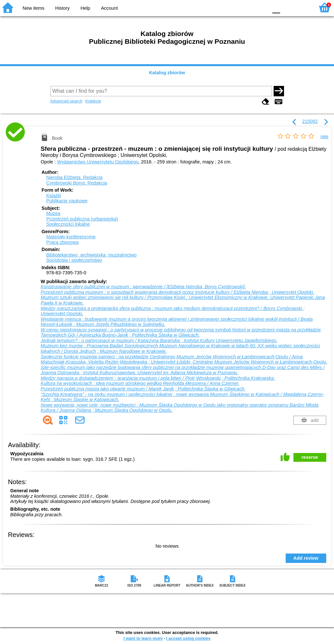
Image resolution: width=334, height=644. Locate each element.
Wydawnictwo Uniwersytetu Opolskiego (98, 162)
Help (85, 8)
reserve (310, 457)
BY (261, 7)
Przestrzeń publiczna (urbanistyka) (82, 219)
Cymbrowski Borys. (76, 183)
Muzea (53, 213)
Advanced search (66, 101)
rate (324, 137)
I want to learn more (143, 638)
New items (34, 8)
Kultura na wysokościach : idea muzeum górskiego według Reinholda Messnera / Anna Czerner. (140, 383)
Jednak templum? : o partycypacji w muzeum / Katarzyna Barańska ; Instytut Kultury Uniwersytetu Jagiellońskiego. (159, 340)
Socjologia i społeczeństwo (74, 260)
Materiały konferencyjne (71, 237)
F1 (287, 7)
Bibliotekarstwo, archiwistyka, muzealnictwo (91, 255)
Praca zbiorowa (62, 242)
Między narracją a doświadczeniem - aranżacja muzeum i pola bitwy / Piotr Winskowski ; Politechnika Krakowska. (158, 378)
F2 (302, 7)
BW (235, 7)
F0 (276, 7)
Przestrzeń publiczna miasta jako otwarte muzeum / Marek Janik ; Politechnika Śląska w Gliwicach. (143, 389)
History (62, 8)
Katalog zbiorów (167, 73)
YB (248, 7)
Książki (54, 196)
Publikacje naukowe (67, 201)
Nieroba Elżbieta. (74, 177)
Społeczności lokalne (68, 224)
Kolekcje (93, 101)
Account (109, 8)
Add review (306, 558)
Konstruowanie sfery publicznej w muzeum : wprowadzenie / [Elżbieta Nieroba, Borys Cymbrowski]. (143, 287)
